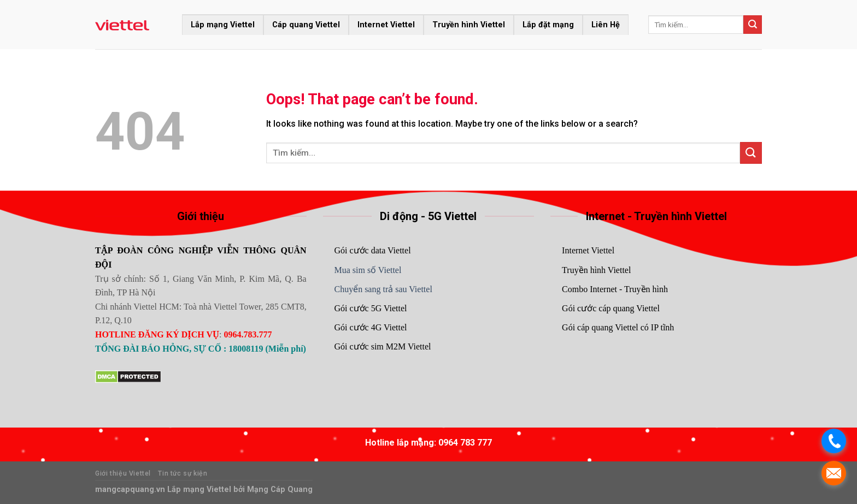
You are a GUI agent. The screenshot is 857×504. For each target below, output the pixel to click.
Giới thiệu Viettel (123, 473)
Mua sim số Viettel (368, 270)
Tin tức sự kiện (183, 473)
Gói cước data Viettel (372, 250)
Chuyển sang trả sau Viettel (383, 289)
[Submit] (753, 25)
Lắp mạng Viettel (223, 25)
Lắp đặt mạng (548, 25)
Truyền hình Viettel (469, 25)
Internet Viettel (386, 25)
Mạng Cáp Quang (279, 490)
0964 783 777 (465, 443)
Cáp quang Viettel (306, 25)
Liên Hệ (606, 25)
